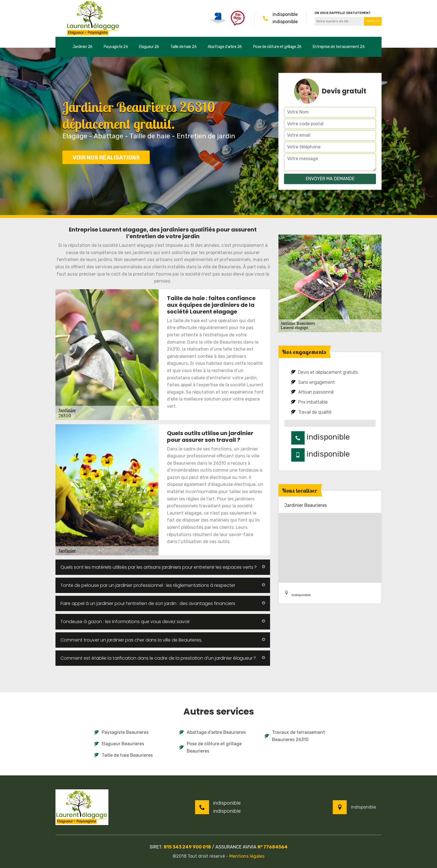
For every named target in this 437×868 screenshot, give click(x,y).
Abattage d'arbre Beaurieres (213, 732)
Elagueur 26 (149, 47)
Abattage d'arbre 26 (225, 47)
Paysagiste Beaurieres (122, 732)
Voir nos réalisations (106, 158)
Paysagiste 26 (116, 47)
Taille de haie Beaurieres (124, 755)
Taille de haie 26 (184, 47)
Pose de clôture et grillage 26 (277, 47)
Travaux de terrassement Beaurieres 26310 (295, 736)
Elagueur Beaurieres (119, 744)
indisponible (285, 14)
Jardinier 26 (82, 47)
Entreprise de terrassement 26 (339, 47)
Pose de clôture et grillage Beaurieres (211, 747)
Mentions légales (247, 856)
